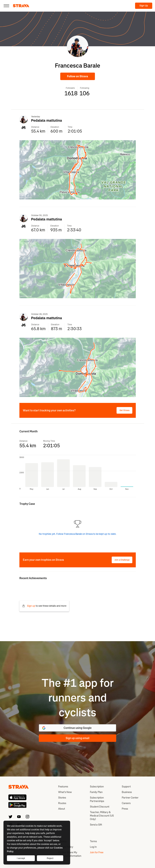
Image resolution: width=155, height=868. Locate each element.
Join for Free (97, 852)
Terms (93, 841)
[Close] (6, 6)
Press (125, 809)
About (62, 809)
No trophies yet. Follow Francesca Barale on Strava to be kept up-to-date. (78, 534)
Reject (50, 858)
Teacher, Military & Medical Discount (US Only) (102, 816)
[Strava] (21, 6)
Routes (62, 803)
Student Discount (100, 807)
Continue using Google (67, 728)
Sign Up (144, 6)
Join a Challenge (122, 560)
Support (126, 787)
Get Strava (124, 410)
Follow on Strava (77, 76)
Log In (93, 847)
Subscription (97, 787)
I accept (21, 858)
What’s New (65, 792)
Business (127, 792)
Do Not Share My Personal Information (70, 854)
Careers (126, 803)
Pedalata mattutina (47, 120)
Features (63, 787)
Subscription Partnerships (97, 799)
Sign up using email (77, 738)
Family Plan (96, 792)
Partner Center (130, 798)
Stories (62, 798)
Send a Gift (96, 825)
